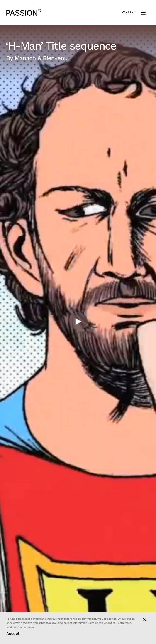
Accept (13, 633)
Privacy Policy (26, 627)
